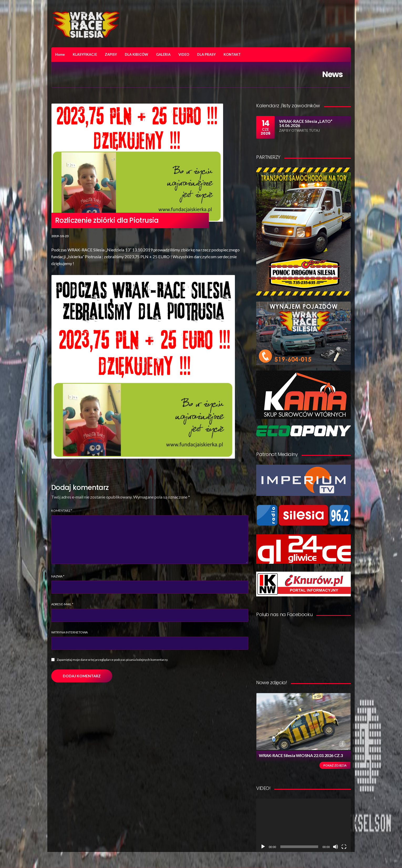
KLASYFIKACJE (85, 54)
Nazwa (58, 576)
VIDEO (184, 54)
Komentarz (62, 511)
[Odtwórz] (263, 847)
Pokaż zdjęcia (335, 765)
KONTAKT (232, 54)
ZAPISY (111, 54)
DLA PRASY (206, 54)
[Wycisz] (336, 847)
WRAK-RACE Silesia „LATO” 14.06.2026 (306, 123)
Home (60, 54)
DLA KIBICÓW (136, 54)
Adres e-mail (62, 604)
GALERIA (163, 54)
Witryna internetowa (69, 632)
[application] (303, 825)
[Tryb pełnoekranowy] (344, 847)
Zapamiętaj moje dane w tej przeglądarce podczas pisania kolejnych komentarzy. (112, 660)
